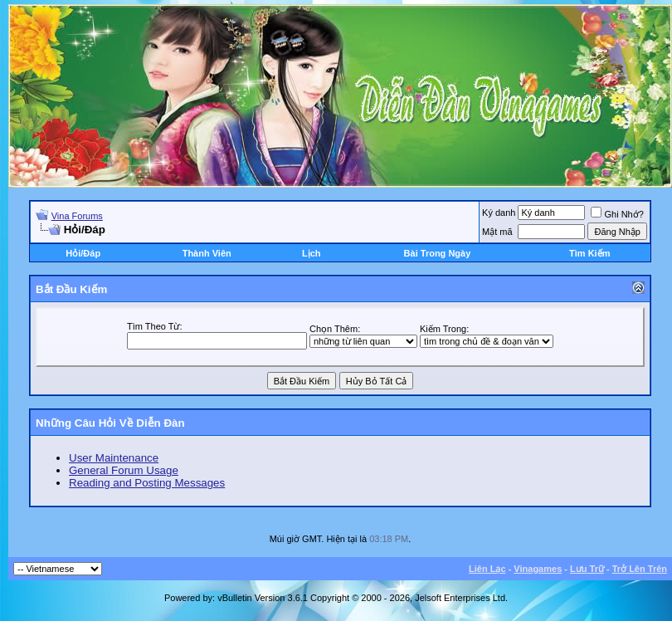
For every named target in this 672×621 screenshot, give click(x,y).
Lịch (312, 253)
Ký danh (499, 213)
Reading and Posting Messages (147, 483)
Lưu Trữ (587, 569)
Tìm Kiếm (589, 253)
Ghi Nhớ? (617, 214)
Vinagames (538, 569)
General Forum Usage (124, 470)
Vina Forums (77, 216)
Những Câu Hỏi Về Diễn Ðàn (110, 423)
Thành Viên (207, 253)
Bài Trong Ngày (438, 253)
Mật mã (497, 232)
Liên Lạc (487, 569)
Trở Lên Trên (640, 569)
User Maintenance (114, 458)
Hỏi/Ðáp (83, 253)
